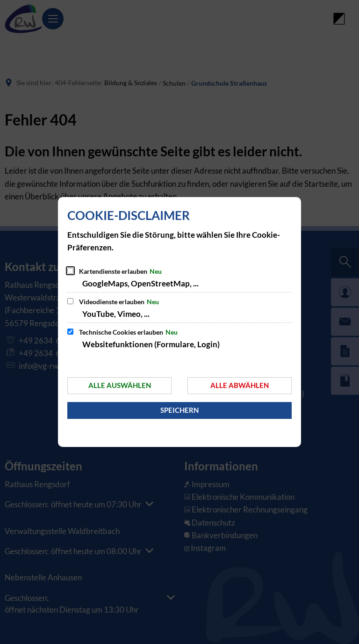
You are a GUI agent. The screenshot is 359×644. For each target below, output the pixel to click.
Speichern (179, 410)
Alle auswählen (120, 385)
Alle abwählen (240, 385)
